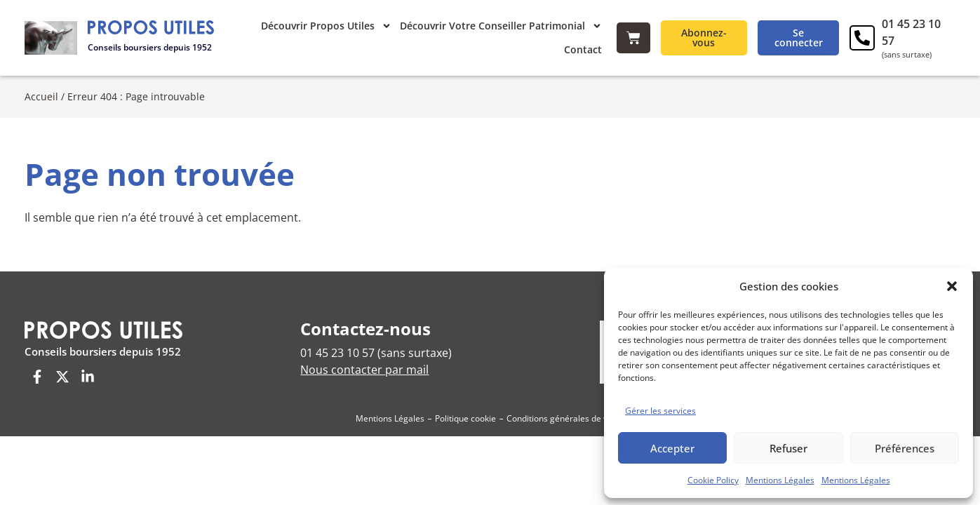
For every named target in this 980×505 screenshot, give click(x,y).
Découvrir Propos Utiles (326, 26)
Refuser (788, 448)
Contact (583, 49)
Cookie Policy (713, 480)
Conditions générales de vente (566, 411)
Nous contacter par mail (364, 362)
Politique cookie (465, 411)
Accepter (672, 448)
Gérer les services (660, 411)
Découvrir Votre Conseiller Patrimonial (501, 26)
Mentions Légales (780, 480)
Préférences (905, 448)
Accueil (41, 89)
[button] (952, 286)
